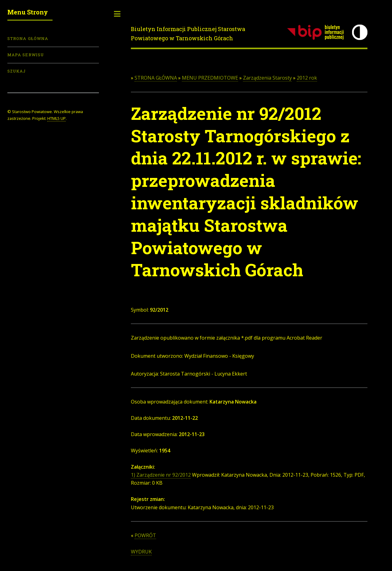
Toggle (117, 14)
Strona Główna (28, 38)
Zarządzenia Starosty (267, 78)
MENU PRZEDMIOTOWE (210, 78)
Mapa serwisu (26, 55)
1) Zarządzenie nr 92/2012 (161, 475)
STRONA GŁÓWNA (156, 78)
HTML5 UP (57, 118)
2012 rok (307, 78)
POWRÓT (145, 535)
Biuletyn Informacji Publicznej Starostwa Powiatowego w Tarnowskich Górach (188, 33)
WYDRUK (141, 552)
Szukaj (17, 71)
